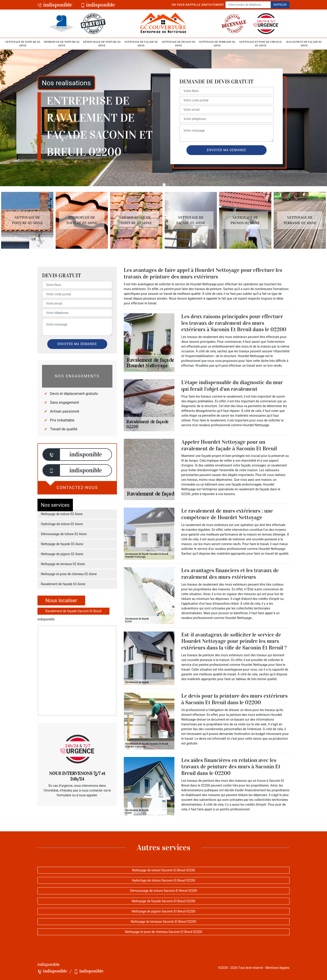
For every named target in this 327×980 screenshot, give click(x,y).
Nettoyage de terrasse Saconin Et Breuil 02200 (163, 922)
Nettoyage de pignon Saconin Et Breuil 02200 (163, 911)
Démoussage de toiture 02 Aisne (102, 44)
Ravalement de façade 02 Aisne (304, 44)
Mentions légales (277, 968)
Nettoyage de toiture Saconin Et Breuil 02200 (163, 870)
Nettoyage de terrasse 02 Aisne (217, 44)
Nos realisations (66, 83)
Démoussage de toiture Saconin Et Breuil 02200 (163, 891)
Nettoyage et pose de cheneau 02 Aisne (261, 44)
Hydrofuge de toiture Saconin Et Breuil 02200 (163, 880)
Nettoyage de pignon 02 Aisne (178, 44)
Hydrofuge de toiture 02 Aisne (62, 44)
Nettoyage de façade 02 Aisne (141, 44)
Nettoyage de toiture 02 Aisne (23, 44)
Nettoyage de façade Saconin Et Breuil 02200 (163, 901)
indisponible (55, 5)
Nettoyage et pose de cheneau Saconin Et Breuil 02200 (163, 932)
